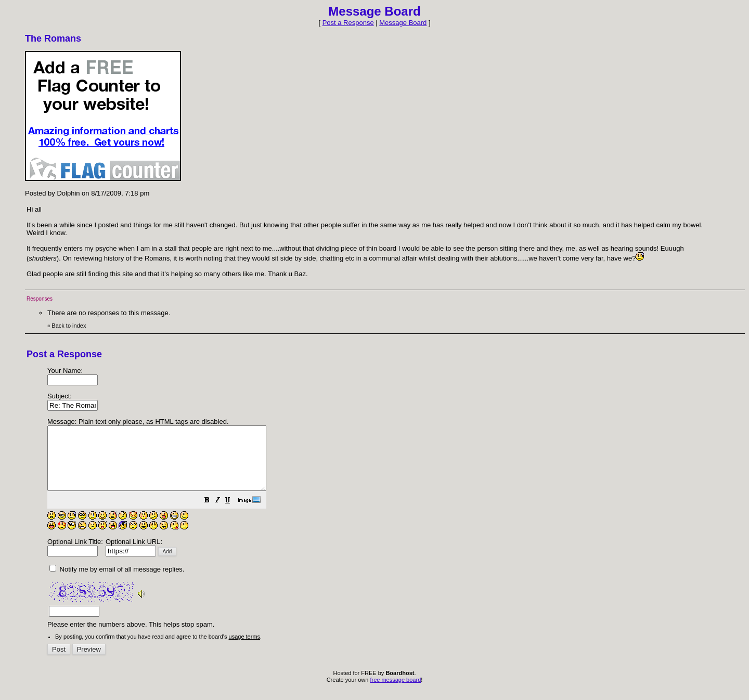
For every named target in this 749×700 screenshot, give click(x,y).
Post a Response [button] (348, 23)
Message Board (403, 23)
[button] (233, 514)
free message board (395, 692)
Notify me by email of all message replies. (117, 582)
